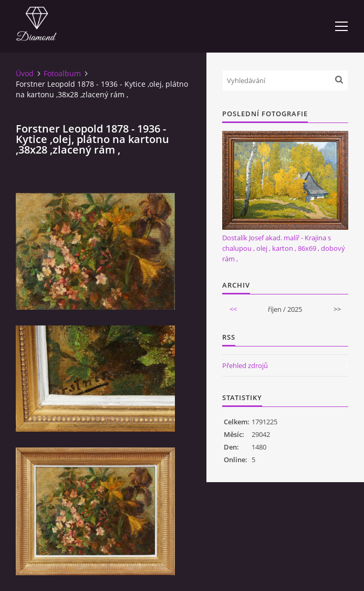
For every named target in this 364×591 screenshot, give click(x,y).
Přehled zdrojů (245, 365)
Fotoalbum (62, 73)
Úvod (25, 73)
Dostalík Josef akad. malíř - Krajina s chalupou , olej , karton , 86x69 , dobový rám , (284, 248)
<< (233, 309)
